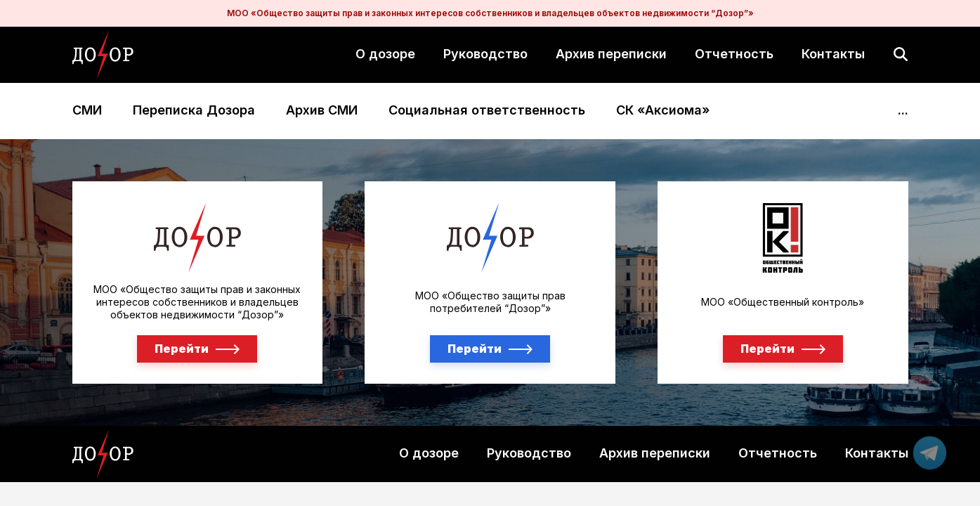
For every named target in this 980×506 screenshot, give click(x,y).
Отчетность (734, 54)
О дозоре (385, 54)
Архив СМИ (322, 111)
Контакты (833, 54)
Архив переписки (611, 54)
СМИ (87, 111)
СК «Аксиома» (663, 111)
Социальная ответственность (487, 111)
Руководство (485, 54)
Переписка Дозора (194, 111)
